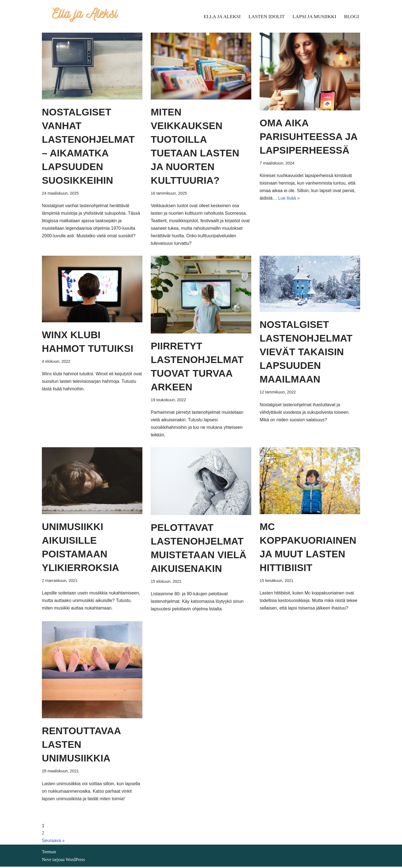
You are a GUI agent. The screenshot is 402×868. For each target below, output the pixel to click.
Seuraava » (53, 842)
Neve (47, 861)
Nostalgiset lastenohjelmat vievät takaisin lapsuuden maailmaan (306, 352)
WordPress (75, 861)
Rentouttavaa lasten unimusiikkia (81, 745)
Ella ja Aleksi (222, 16)
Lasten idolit (266, 16)
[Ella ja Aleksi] (85, 16)
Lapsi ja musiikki (314, 16)
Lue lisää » (289, 199)
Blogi (351, 16)
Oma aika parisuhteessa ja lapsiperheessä (308, 136)
